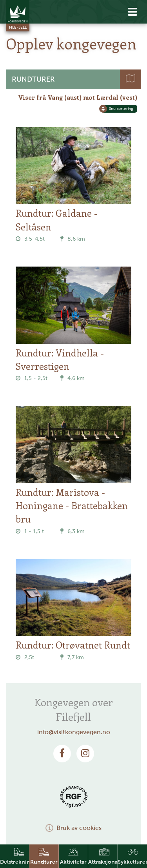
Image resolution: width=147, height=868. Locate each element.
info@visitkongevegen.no (74, 732)
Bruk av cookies (73, 828)
